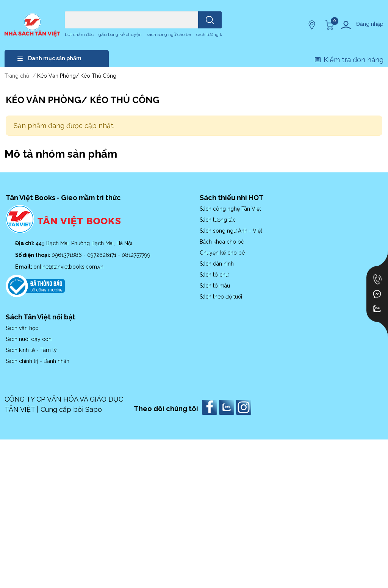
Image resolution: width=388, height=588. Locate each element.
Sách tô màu (215, 286)
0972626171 (102, 255)
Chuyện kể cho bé (222, 253)
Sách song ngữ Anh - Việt (231, 231)
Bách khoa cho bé (222, 242)
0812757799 (136, 255)
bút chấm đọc (79, 34)
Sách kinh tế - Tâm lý (31, 350)
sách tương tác (211, 34)
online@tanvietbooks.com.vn (68, 267)
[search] (210, 20)
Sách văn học (22, 328)
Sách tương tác (218, 220)
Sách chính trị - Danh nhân (38, 361)
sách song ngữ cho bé (169, 34)
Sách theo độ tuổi (221, 297)
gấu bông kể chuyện (120, 34)
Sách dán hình (217, 264)
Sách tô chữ (214, 275)
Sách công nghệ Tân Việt (230, 209)
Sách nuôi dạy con (29, 339)
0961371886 (67, 255)
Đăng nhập (370, 24)
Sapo (94, 409)
